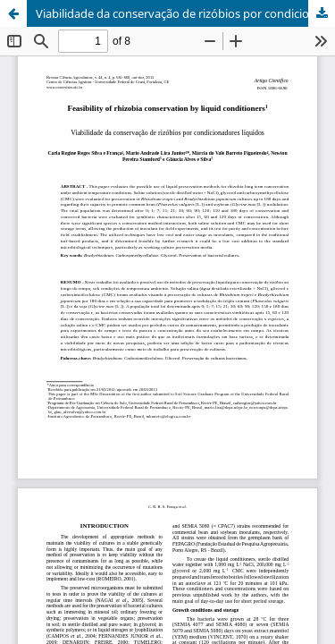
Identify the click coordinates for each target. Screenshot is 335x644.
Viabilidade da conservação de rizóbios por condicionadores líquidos (185, 13)
